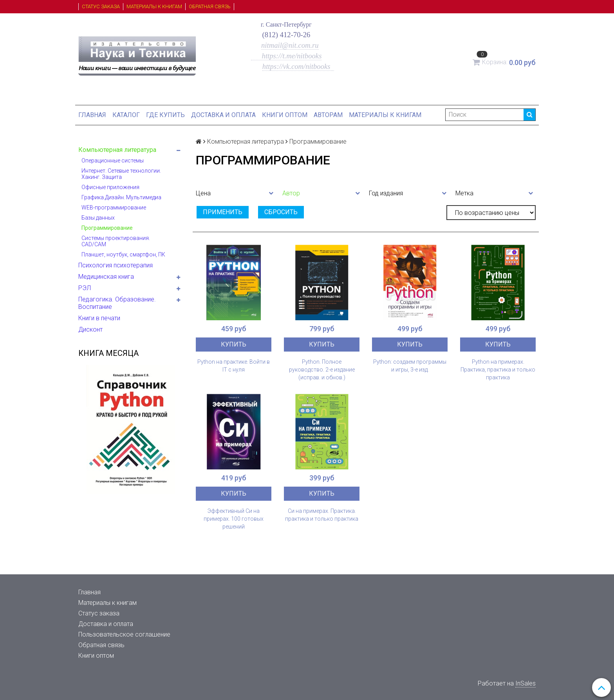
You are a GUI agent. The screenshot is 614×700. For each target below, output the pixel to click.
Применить (223, 212)
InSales (526, 683)
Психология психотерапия (116, 265)
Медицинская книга (106, 277)
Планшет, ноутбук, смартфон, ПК (123, 254)
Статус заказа (101, 6)
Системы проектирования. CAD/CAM (116, 241)
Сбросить (281, 212)
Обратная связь (210, 6)
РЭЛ (85, 288)
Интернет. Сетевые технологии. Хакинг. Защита (121, 174)
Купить (234, 344)
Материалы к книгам (154, 6)
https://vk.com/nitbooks (297, 66)
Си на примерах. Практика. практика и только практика (322, 515)
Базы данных (98, 218)
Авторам (328, 115)
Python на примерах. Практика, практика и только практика (498, 370)
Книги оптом (285, 115)
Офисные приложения (110, 187)
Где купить (165, 115)
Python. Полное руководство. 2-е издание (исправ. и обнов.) (322, 370)
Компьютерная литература (117, 150)
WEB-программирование (114, 207)
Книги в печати (99, 318)
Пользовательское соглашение (124, 634)
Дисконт (90, 329)
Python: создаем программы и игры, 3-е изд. (410, 366)
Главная (92, 115)
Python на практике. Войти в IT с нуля (234, 366)
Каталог (126, 115)
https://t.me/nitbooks (286, 56)
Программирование (107, 228)
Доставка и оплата (223, 115)
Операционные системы (113, 161)
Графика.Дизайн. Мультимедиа (121, 197)
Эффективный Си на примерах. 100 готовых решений (234, 519)
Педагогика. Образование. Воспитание (117, 303)
